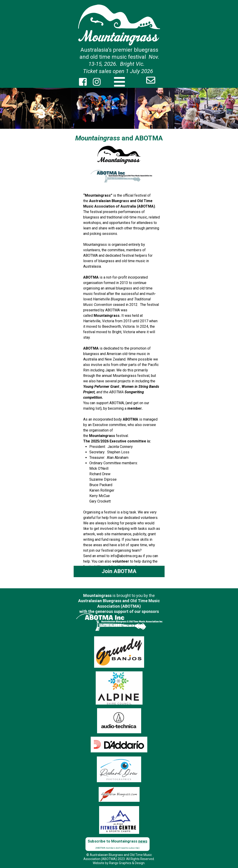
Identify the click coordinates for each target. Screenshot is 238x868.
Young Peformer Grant (101, 387)
